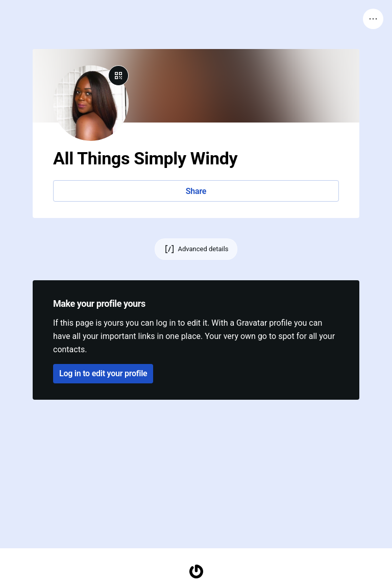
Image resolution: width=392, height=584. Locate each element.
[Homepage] (196, 571)
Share (196, 191)
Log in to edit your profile (103, 373)
